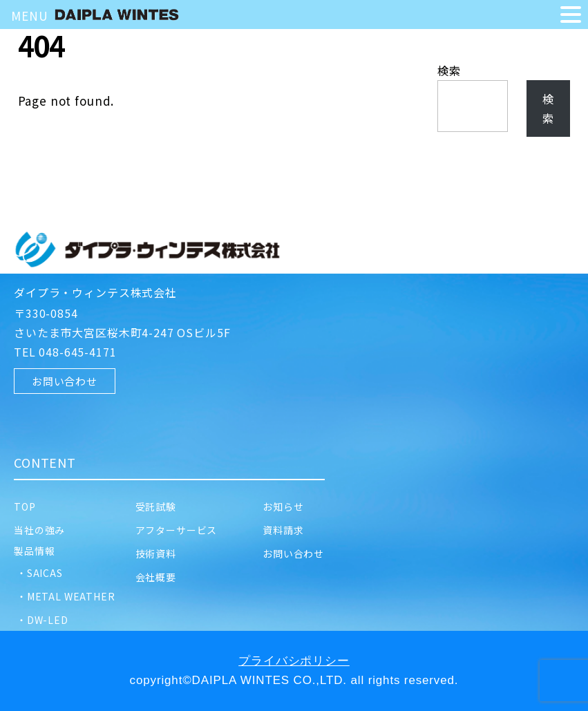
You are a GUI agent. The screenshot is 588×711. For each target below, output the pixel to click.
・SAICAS (38, 573)
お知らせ (283, 506)
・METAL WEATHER (65, 596)
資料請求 (283, 530)
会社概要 (156, 577)
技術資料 (161, 553)
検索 (449, 70)
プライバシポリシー (294, 661)
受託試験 (161, 506)
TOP (30, 506)
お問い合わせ (65, 381)
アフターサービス (182, 530)
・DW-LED (41, 620)
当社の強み (39, 530)
